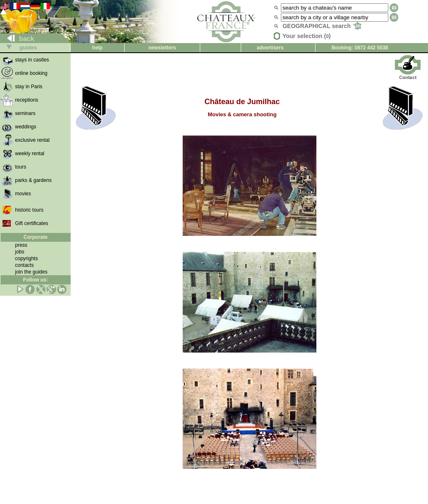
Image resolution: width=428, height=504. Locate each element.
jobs (20, 252)
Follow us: (35, 280)
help (98, 48)
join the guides (31, 272)
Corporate (35, 237)
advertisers (270, 48)
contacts (24, 265)
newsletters (162, 48)
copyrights (27, 258)
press (21, 245)
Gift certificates (32, 223)
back (17, 39)
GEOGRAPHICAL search (322, 26)
